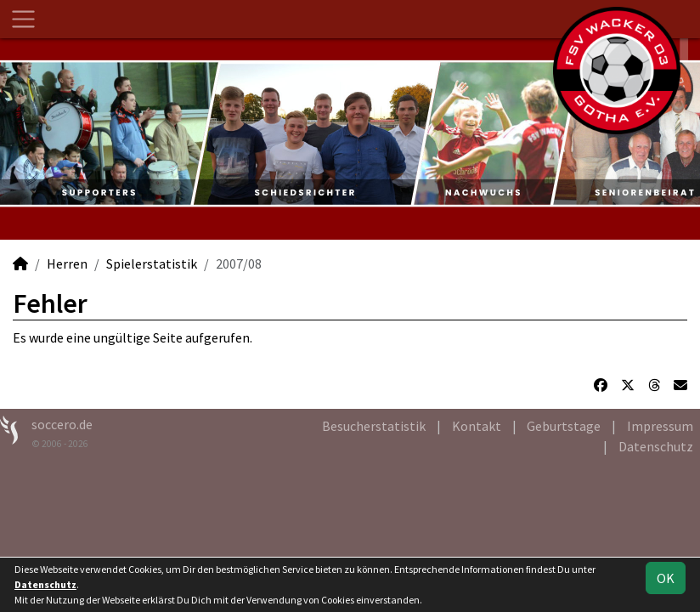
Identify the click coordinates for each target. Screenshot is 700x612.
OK (666, 578)
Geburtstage (564, 426)
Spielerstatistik (152, 263)
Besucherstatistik (374, 426)
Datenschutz (656, 446)
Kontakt (477, 426)
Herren (67, 263)
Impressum (660, 426)
